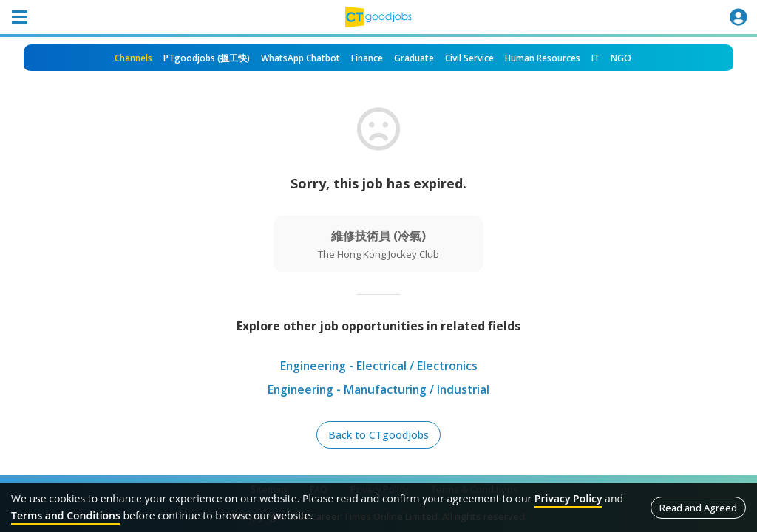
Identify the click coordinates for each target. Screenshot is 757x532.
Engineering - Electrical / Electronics (378, 366)
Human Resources (543, 58)
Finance (367, 58)
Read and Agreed (698, 508)
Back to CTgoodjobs (378, 435)
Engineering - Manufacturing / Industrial (379, 390)
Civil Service (469, 58)
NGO (621, 58)
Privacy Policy (568, 498)
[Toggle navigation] (19, 17)
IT (595, 58)
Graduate (414, 58)
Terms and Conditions (66, 515)
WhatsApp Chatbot (301, 58)
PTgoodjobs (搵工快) (207, 58)
